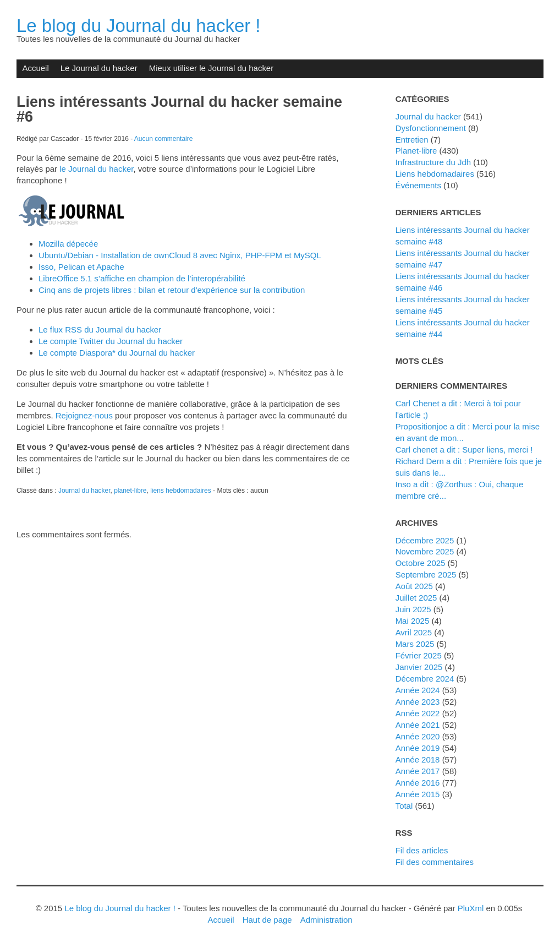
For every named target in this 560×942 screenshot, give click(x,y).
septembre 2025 (426, 575)
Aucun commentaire (164, 139)
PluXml (471, 908)
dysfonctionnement (431, 128)
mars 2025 (415, 644)
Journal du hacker (84, 491)
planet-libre (130, 491)
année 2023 (418, 702)
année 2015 (418, 794)
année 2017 (418, 771)
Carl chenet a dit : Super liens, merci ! (464, 450)
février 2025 (419, 655)
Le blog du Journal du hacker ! (139, 26)
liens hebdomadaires (181, 491)
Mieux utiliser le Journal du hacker (212, 68)
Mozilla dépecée (68, 244)
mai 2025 (413, 621)
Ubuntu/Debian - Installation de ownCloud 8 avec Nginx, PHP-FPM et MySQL (180, 255)
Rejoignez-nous (84, 415)
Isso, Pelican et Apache (81, 267)
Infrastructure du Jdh (433, 162)
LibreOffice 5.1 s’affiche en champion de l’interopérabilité (142, 278)
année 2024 (418, 690)
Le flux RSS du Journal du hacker (100, 330)
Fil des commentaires (435, 862)
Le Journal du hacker (99, 68)
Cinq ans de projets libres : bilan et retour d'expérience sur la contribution (172, 290)
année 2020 (418, 736)
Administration (326, 920)
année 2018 (418, 759)
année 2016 (418, 783)
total (405, 806)
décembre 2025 (425, 540)
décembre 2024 (425, 679)
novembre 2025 (425, 551)
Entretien (412, 140)
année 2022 (418, 713)
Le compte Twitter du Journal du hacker (111, 341)
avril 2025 (414, 632)
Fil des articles (422, 850)
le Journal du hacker (96, 169)
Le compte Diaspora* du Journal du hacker (117, 353)
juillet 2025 (416, 598)
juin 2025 (413, 609)
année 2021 (418, 725)
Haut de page (267, 920)
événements (418, 185)
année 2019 (418, 748)
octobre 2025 (421, 563)
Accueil (35, 68)
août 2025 (414, 586)
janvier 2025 (419, 667)
